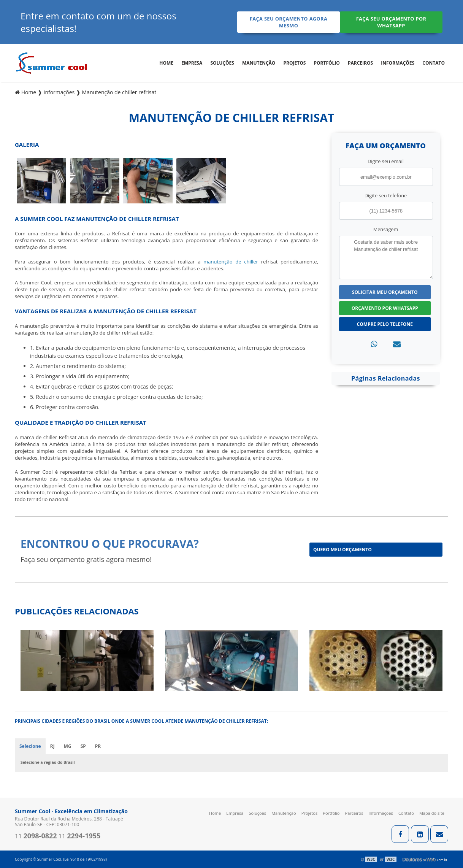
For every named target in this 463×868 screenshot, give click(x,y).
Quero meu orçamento (342, 550)
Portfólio (327, 63)
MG (68, 746)
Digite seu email (386, 161)
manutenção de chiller (231, 262)
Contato (434, 63)
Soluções (222, 63)
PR (98, 746)
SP (83, 746)
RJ (52, 746)
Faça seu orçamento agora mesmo (287, 22)
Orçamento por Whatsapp (385, 308)
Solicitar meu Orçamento (385, 292)
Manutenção (259, 63)
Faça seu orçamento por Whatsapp (392, 22)
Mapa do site (432, 813)
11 (36, 836)
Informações (398, 63)
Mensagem (386, 229)
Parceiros (360, 63)
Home (166, 63)
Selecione (30, 746)
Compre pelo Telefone (385, 324)
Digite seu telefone (386, 195)
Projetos (295, 63)
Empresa (192, 63)
